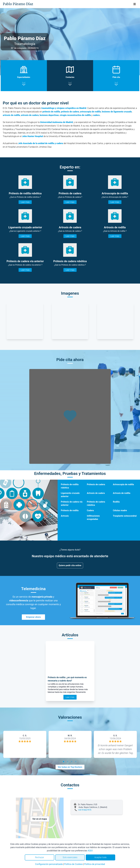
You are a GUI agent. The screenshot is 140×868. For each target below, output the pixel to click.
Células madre (120, 510)
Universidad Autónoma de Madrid (56, 122)
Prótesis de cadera (96, 484)
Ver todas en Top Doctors (70, 767)
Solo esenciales (70, 857)
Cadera (90, 510)
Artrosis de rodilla (122, 493)
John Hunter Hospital (33, 136)
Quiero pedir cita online (70, 565)
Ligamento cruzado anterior (70, 495)
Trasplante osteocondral (125, 516)
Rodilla (116, 502)
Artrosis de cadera (96, 493)
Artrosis (65, 516)
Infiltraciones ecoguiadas (93, 517)
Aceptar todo (100, 857)
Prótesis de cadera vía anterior (72, 503)
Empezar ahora (33, 617)
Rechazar (40, 857)
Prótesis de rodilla (70, 510)
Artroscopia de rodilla (123, 484)
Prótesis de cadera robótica (96, 503)
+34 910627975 (85, 810)
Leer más (25, 202)
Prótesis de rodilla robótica (70, 486)
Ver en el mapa (40, 819)
